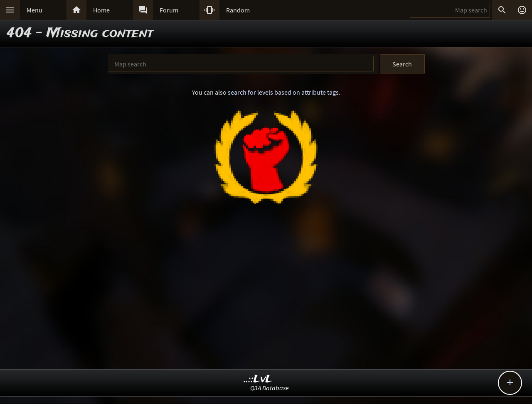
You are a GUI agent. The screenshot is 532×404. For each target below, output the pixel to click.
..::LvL (258, 379)
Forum (169, 10)
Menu (34, 10)
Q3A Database (270, 388)
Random (238, 10)
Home (101, 10)
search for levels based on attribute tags (283, 92)
